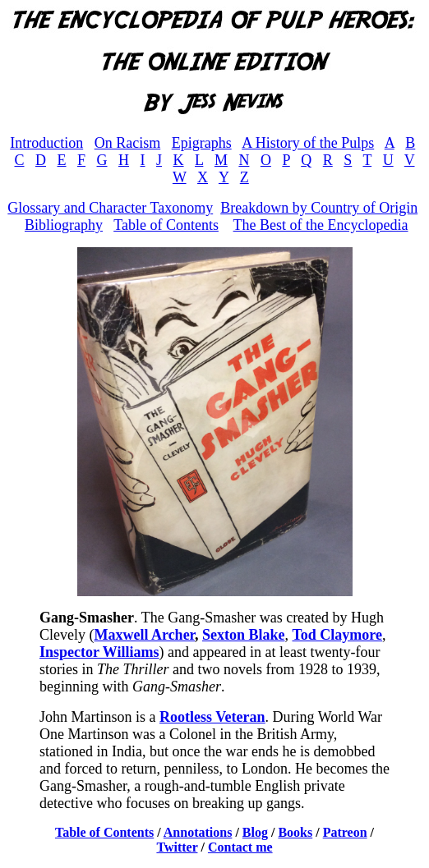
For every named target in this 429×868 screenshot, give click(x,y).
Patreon (345, 832)
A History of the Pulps (308, 143)
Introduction (46, 143)
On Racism (128, 143)
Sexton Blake (244, 635)
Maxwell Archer (144, 635)
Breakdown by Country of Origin (319, 208)
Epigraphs (202, 143)
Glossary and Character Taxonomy (110, 208)
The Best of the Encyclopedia (321, 225)
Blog (255, 832)
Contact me (240, 847)
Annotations (198, 832)
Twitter (177, 847)
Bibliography (64, 225)
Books (295, 832)
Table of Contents (166, 225)
